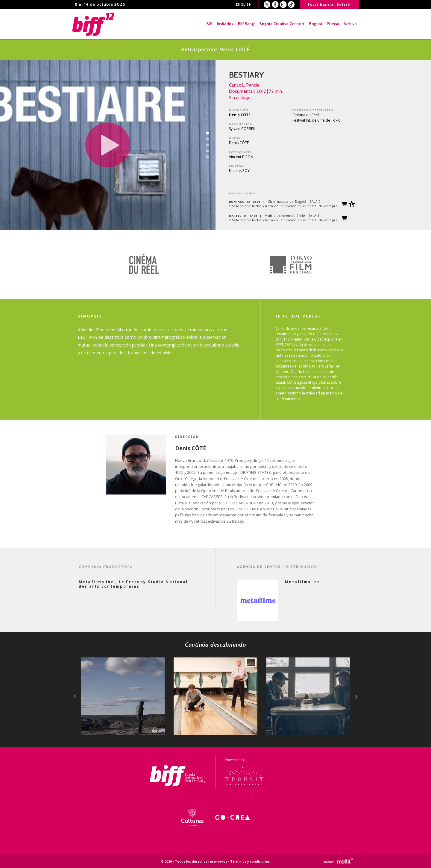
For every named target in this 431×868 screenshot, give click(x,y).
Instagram (283, 5)
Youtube (291, 5)
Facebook (275, 5)
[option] (144, 264)
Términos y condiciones (250, 861)
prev (75, 697)
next (356, 697)
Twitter (267, 5)
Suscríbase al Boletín (330, 4)
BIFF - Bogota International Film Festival (94, 24)
